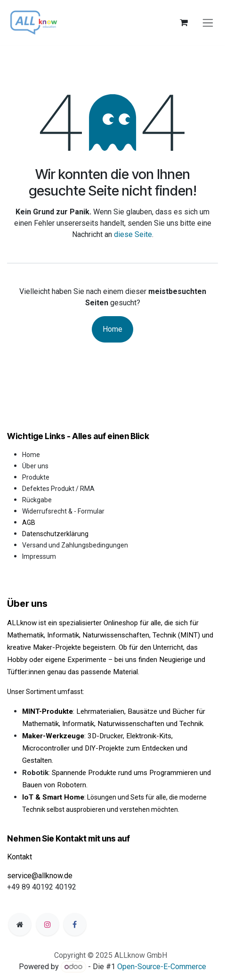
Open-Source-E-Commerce (162, 967)
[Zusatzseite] (20, 924)
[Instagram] (48, 924)
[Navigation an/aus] (208, 23)
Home (112, 329)
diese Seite (133, 234)
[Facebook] (75, 924)
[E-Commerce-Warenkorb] (184, 23)
